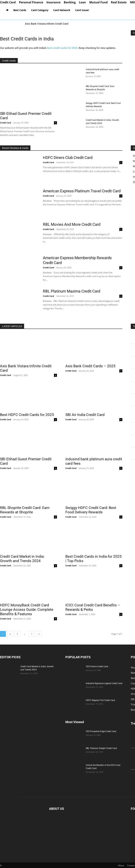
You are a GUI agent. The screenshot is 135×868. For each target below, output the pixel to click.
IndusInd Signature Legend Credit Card (104, 683)
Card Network (62, 10)
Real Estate (119, 2)
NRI (132, 2)
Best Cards (20, 10)
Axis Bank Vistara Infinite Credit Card (47, 24)
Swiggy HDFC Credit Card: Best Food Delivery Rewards (91, 510)
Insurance (53, 2)
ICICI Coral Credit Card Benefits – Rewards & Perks (93, 607)
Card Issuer (82, 10)
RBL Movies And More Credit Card (72, 224)
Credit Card (8, 2)
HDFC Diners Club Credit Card (68, 158)
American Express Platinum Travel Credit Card (82, 191)
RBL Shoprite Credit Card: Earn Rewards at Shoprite (25, 510)
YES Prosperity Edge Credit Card (101, 731)
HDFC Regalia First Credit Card (100, 700)
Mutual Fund (98, 2)
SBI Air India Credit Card (85, 415)
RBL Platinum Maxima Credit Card (72, 291)
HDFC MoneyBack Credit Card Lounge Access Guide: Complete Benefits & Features (27, 610)
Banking (70, 2)
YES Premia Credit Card (97, 667)
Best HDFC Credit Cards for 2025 (27, 415)
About (121, 865)
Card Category (40, 10)
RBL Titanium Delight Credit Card (101, 748)
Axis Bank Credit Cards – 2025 (90, 366)
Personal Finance (31, 2)
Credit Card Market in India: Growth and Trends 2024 (22, 559)
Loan (82, 2)
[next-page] (39, 634)
